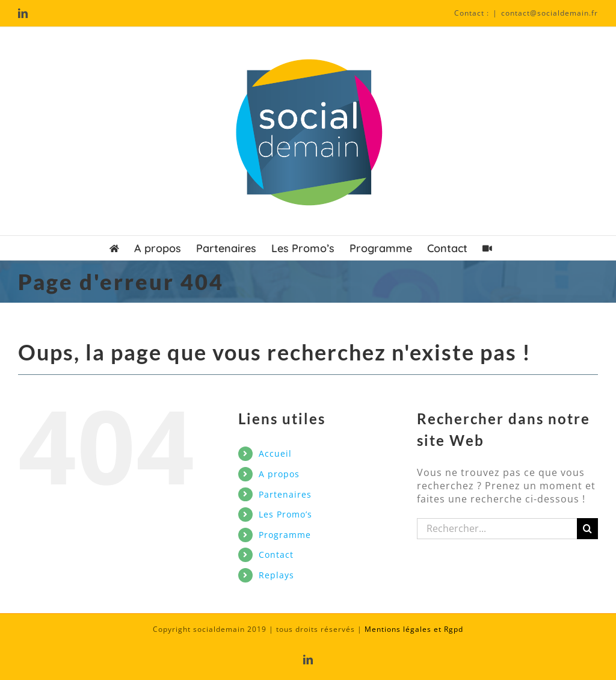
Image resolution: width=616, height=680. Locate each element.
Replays (276, 575)
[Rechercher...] (497, 529)
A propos (279, 474)
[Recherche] (587, 529)
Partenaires (285, 494)
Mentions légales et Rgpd (414, 629)
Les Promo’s (285, 514)
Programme (285, 535)
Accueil (275, 453)
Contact (276, 555)
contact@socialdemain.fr (550, 13)
